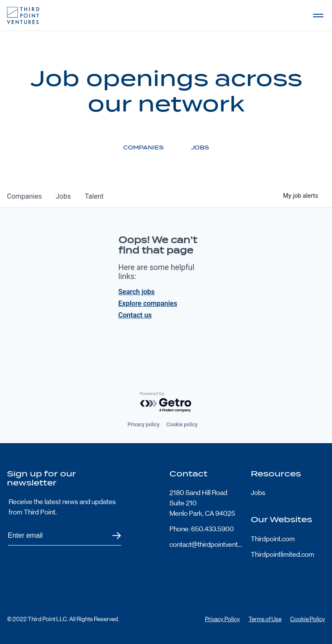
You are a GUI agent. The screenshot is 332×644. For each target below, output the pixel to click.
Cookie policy (182, 425)
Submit (111, 536)
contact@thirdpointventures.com (207, 544)
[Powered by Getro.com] (166, 402)
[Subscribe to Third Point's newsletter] (64, 536)
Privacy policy (144, 425)
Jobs (258, 493)
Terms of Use (265, 619)
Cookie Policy (308, 619)
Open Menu (318, 16)
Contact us (135, 315)
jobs (63, 196)
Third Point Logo (23, 16)
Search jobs (137, 292)
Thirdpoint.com (273, 539)
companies (24, 196)
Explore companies (148, 303)
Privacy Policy (222, 619)
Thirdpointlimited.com (283, 554)
